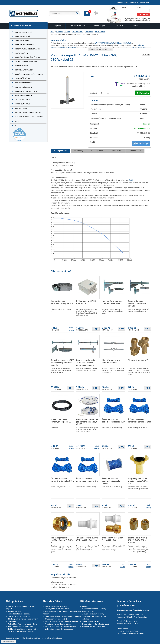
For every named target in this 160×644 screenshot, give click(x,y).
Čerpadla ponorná (22, 36)
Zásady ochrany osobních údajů (94, 616)
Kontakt (135, 26)
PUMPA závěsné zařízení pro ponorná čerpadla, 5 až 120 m (87, 422)
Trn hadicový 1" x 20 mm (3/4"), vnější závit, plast (87, 539)
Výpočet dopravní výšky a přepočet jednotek (62, 621)
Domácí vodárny (21, 53)
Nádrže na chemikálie (23, 96)
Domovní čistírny (21, 108)
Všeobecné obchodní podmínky (94, 609)
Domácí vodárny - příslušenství (27, 57)
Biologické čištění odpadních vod (20, 626)
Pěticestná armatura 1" (138, 360)
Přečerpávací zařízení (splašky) (27, 49)
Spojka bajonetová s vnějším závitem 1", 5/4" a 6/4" (62, 540)
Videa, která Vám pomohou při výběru (23, 624)
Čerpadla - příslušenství (24, 45)
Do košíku (144, 93)
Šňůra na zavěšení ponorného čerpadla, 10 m (114, 421)
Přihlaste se (121, 2)
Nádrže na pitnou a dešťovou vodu (29, 74)
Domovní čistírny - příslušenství (28, 113)
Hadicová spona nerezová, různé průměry (62, 302)
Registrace (134, 2)
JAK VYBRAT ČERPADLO (104, 43)
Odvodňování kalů (22, 104)
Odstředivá (89, 32)
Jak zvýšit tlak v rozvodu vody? (57, 609)
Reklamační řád (88, 611)
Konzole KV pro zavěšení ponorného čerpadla (113, 302)
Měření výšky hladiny (23, 83)
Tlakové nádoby (21, 66)
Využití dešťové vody (23, 78)
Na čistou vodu (77, 32)
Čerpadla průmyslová (23, 87)
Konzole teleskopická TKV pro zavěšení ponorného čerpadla (62, 363)
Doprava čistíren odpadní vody (94, 626)
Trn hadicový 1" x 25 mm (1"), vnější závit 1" (113, 539)
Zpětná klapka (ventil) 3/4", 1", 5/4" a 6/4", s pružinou (137, 540)
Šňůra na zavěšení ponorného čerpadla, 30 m (62, 480)
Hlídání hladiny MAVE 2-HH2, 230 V (87, 302)
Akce (17, 126)
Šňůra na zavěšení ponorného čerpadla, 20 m (139, 421)
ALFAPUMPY (100, 32)
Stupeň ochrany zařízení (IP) (56, 619)
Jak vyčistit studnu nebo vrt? (56, 606)
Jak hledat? (13, 621)
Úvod (52, 32)
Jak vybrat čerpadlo (77, 26)
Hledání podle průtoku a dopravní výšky (23, 619)
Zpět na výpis (146, 55)
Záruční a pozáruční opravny (93, 614)
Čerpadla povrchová (23, 41)
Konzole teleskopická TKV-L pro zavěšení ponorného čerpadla (86, 363)
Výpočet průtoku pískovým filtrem (58, 624)
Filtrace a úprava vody (24, 70)
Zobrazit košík (87, 13)
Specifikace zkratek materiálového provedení (62, 616)
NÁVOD (131, 180)
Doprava (120, 26)
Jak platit (86, 619)
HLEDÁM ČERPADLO (123, 43)
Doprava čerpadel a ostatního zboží (96, 624)
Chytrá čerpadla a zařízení (26, 62)
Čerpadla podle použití (24, 32)
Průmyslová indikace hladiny (26, 91)
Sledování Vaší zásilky (91, 621)
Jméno (139, 8)
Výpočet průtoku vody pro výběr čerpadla (61, 626)
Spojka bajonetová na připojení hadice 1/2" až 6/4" (138, 481)
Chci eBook (143, 15)
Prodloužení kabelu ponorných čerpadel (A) (61, 421)
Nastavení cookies (8, 642)
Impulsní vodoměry (22, 100)
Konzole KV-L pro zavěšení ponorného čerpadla (137, 303)
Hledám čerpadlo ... (101, 26)
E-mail (124, 8)
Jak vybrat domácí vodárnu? (19, 616)
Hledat (77, 13)
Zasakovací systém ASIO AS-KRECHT (29, 117)
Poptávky (58, 26)
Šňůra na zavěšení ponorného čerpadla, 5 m (87, 480)
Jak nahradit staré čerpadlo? (19, 614)
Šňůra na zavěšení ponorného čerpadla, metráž (111, 481)
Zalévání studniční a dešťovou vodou (59, 629)
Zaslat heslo (145, 2)
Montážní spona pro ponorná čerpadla (111, 361)
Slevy (17, 121)
